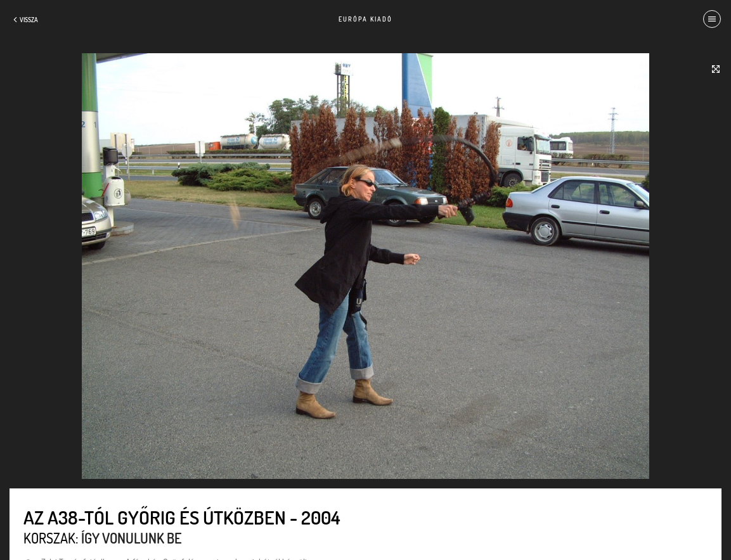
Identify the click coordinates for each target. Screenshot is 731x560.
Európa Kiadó (365, 19)
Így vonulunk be (131, 538)
